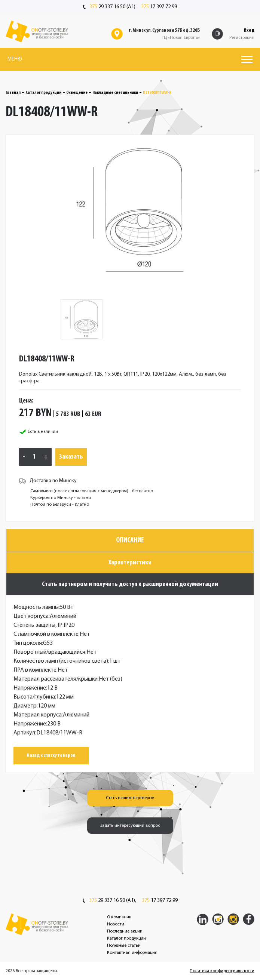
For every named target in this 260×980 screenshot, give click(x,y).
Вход (249, 30)
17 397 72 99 (159, 7)
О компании (119, 917)
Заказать (71, 457)
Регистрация (242, 38)
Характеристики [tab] (130, 563)
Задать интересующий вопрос (130, 826)
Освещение (77, 93)
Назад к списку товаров (51, 756)
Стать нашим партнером (130, 798)
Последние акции (125, 931)
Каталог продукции (43, 93)
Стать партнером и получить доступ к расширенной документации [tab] (130, 584)
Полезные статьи (124, 946)
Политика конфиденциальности (222, 971)
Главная (13, 93)
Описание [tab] (130, 540)
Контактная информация (132, 953)
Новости (116, 924)
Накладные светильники (115, 93)
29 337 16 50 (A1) (109, 7)
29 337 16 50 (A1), (109, 901)
